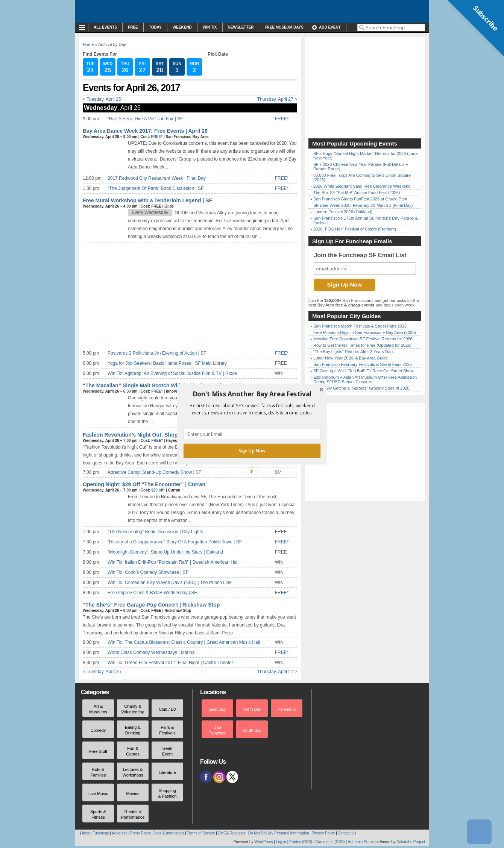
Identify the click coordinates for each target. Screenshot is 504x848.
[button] (252, 394)
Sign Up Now (252, 451)
